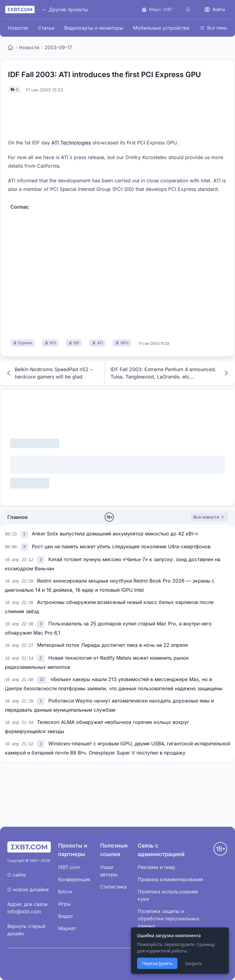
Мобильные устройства (161, 28)
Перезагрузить (157, 963)
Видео (65, 916)
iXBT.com (69, 867)
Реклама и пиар (157, 867)
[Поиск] (188, 9)
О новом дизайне (28, 889)
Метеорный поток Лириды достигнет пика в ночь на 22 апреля (112, 645)
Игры (64, 904)
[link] (25, 534)
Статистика (113, 887)
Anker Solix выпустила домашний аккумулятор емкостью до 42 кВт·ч (115, 534)
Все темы (213, 28)
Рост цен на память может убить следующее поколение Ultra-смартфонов (121, 546)
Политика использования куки (168, 895)
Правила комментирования (170, 879)
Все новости (209, 517)
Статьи (46, 28)
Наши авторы (109, 871)
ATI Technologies (71, 143)
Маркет (67, 928)
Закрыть (193, 963)
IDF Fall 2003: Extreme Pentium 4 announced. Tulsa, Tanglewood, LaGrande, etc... (170, 373)
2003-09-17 (58, 47)
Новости (18, 28)
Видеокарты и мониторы (94, 28)
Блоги (65, 892)
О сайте (17, 875)
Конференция (74, 879)
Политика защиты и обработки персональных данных (169, 919)
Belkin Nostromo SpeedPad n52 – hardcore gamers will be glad (49, 373)
